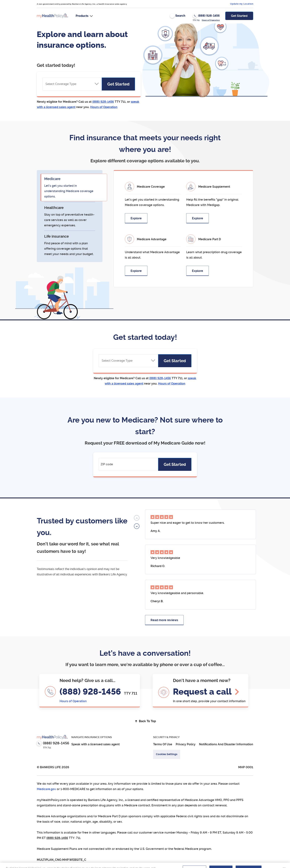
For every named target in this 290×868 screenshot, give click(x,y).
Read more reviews (164, 620)
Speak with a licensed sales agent (96, 744)
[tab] (70, 187)
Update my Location (242, 4)
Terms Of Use (163, 744)
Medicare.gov (46, 789)
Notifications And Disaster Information (226, 744)
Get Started (239, 16)
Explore (136, 218)
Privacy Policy (186, 744)
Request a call (202, 692)
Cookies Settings (167, 754)
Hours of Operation (211, 20)
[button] (84, 16)
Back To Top (145, 721)
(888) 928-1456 (91, 692)
